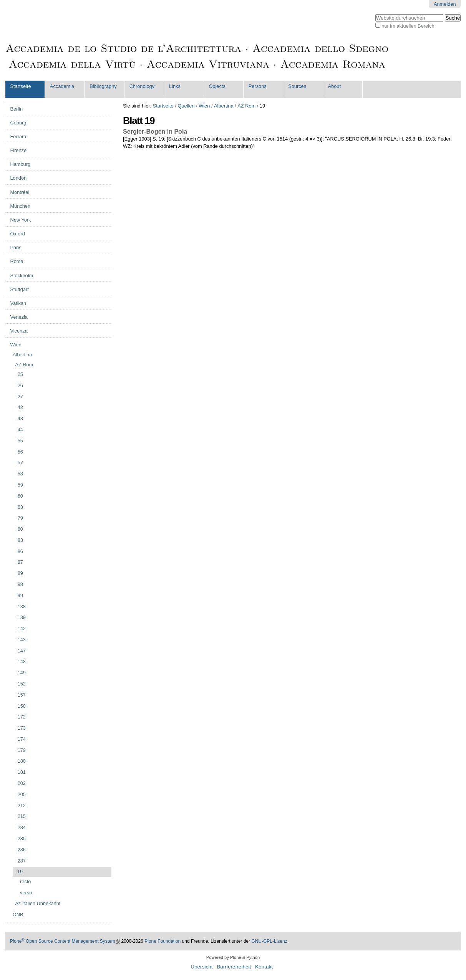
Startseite (20, 86)
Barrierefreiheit (234, 967)
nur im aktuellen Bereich (408, 26)
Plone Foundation (163, 941)
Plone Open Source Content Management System (63, 941)
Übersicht (201, 967)
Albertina (224, 106)
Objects (217, 86)
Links (175, 86)
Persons (258, 86)
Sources (297, 86)
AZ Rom (246, 106)
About (334, 86)
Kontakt (264, 967)
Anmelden (445, 4)
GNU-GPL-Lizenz (269, 941)
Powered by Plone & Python (233, 957)
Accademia (62, 86)
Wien (204, 106)
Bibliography (103, 86)
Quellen (186, 106)
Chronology (142, 86)
